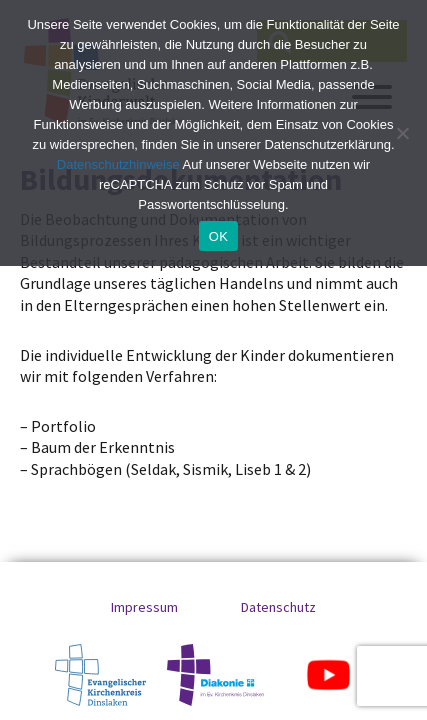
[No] (402, 133)
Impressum (144, 607)
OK (218, 236)
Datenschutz (278, 607)
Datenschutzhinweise (118, 164)
